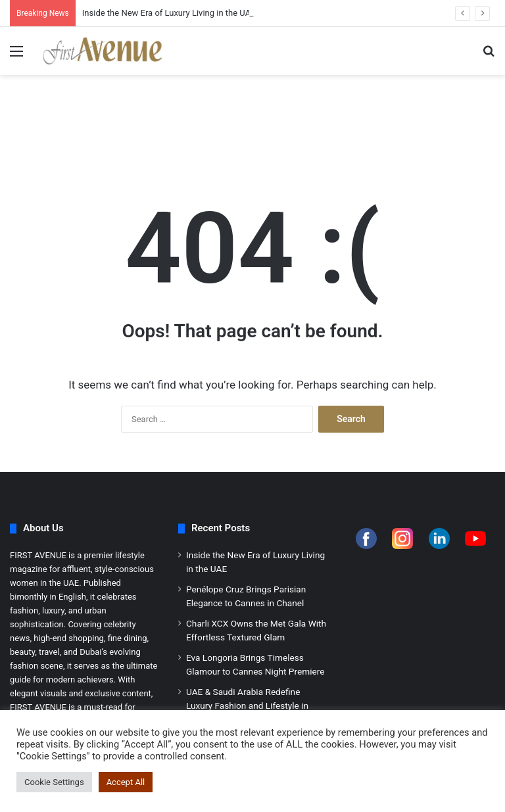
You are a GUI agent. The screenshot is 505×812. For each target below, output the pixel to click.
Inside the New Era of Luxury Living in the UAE (169, 13)
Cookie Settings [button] (54, 782)
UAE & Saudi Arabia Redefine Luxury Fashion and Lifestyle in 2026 (247, 705)
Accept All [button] (126, 782)
